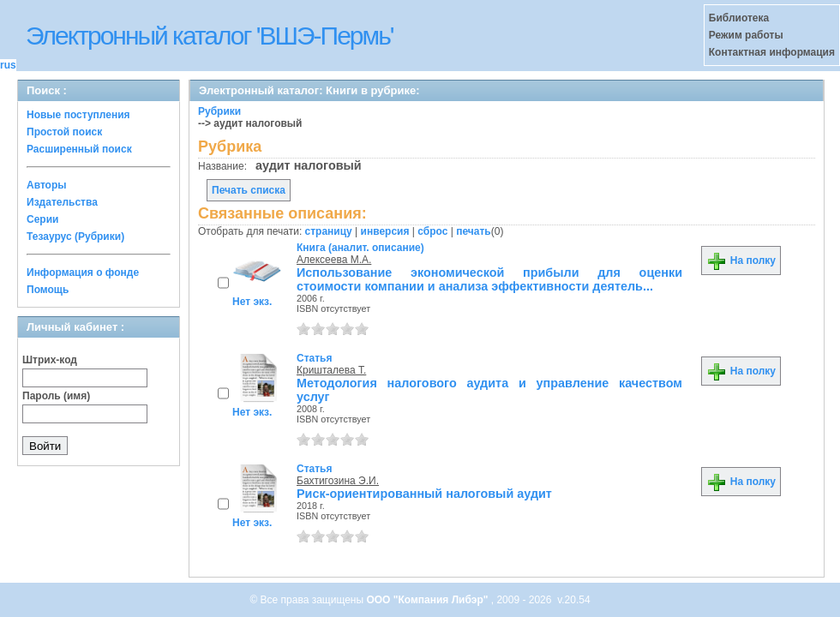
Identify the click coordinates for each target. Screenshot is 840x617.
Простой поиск (64, 132)
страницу (329, 231)
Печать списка (249, 190)
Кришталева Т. (331, 370)
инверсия (385, 231)
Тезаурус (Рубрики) (75, 237)
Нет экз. (252, 302)
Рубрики (219, 111)
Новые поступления (78, 115)
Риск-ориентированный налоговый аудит (424, 494)
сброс (432, 231)
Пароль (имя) (56, 396)
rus (8, 65)
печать (474, 231)
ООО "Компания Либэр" (428, 600)
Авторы (47, 185)
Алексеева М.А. (334, 260)
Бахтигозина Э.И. (338, 481)
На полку (741, 261)
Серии (42, 219)
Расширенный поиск (79, 149)
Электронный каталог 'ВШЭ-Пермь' (210, 36)
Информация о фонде (83, 273)
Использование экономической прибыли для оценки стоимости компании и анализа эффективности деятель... (489, 279)
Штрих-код (50, 360)
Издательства (62, 202)
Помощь (48, 290)
